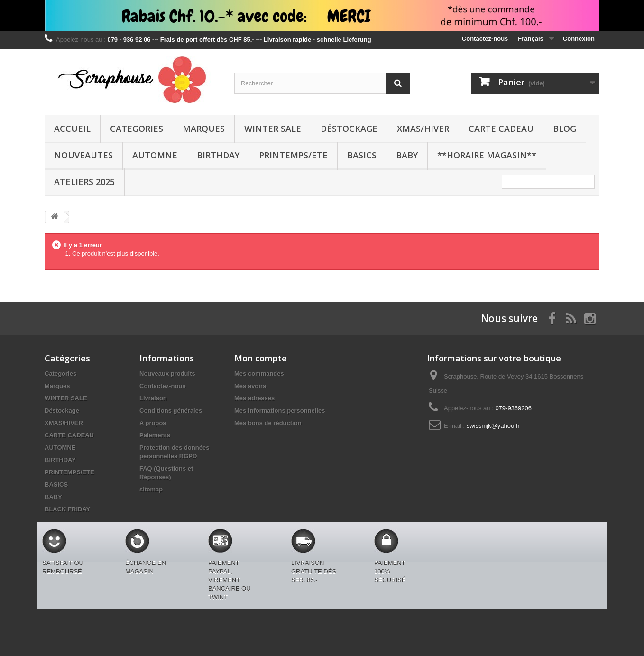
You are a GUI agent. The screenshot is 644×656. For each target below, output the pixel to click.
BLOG (565, 129)
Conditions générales (171, 411)
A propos (153, 423)
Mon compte (261, 358)
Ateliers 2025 (84, 182)
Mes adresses (254, 398)
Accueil (72, 129)
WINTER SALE (273, 129)
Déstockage (349, 129)
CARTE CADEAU (501, 129)
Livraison (153, 398)
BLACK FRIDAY (67, 509)
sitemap (151, 489)
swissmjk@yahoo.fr (493, 426)
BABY (407, 155)
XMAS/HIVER (423, 129)
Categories (137, 129)
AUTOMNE (155, 155)
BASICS (362, 155)
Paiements (155, 435)
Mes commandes (259, 374)
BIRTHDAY (218, 155)
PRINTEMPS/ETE (293, 155)
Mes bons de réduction (268, 423)
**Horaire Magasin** (487, 155)
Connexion (579, 39)
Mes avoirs (250, 386)
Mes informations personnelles (280, 411)
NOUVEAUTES (83, 155)
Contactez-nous (485, 39)
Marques (204, 129)
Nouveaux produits (167, 374)
